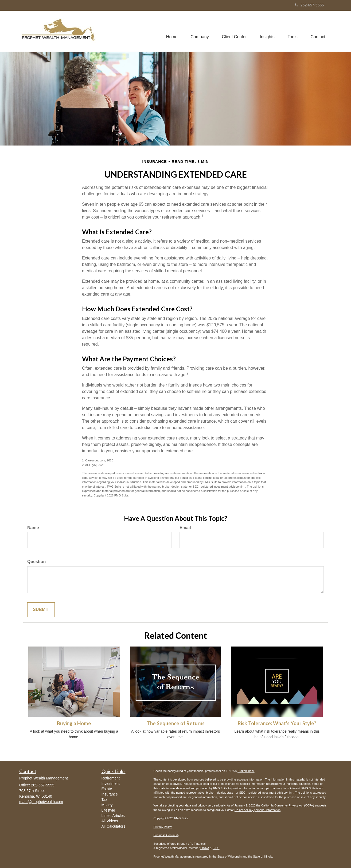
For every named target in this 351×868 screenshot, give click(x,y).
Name (33, 528)
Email (185, 528)
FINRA (205, 848)
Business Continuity (167, 835)
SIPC (216, 848)
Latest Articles (113, 816)
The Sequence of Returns (176, 723)
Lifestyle (108, 810)
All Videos (110, 821)
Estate (107, 789)
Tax (104, 800)
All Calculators (113, 826)
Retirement (111, 778)
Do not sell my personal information (258, 810)
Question (36, 562)
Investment (111, 783)
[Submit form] (41, 610)
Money (107, 805)
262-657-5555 (309, 5)
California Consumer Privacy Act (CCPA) (288, 805)
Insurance (110, 794)
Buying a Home (74, 723)
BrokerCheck (246, 771)
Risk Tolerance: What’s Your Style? (277, 723)
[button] (198, 31)
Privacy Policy (163, 827)
